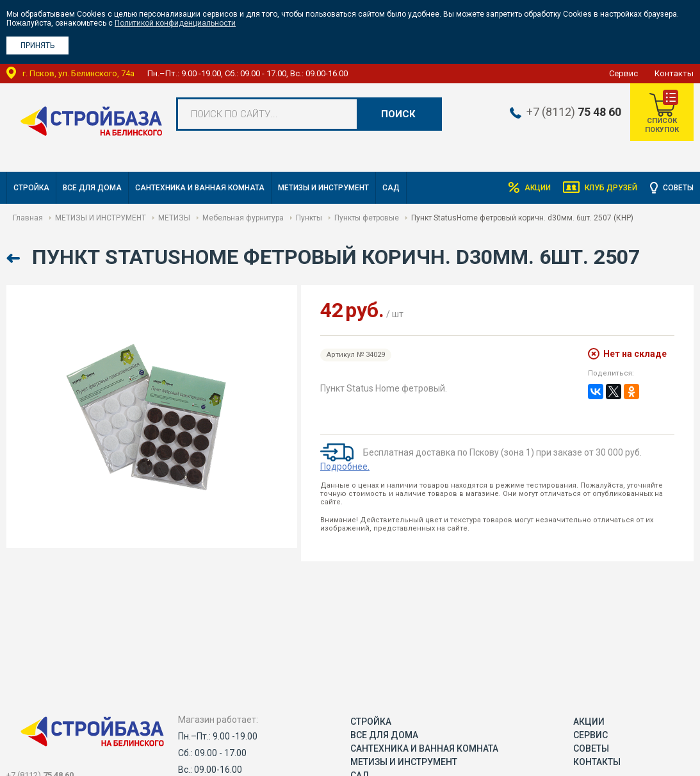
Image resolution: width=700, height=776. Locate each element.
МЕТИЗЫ (174, 218)
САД (391, 188)
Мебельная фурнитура (243, 218)
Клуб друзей (611, 188)
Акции (537, 188)
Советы (678, 188)
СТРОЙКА (31, 188)
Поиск (398, 114)
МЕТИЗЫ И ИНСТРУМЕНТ (323, 188)
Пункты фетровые (367, 218)
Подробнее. (345, 466)
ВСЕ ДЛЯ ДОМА (92, 188)
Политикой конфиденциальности (175, 23)
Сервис (623, 73)
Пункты (309, 218)
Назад (14, 259)
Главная (28, 218)
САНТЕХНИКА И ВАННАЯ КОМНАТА (200, 188)
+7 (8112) (573, 112)
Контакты (674, 73)
